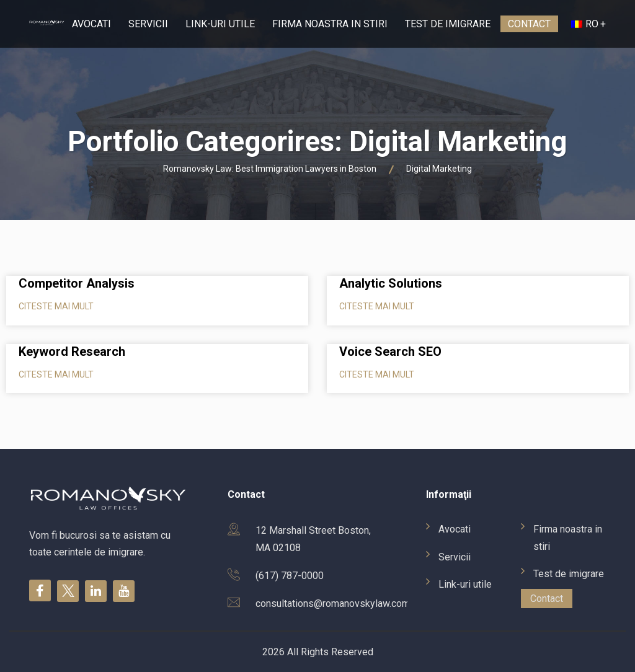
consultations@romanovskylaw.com (333, 603)
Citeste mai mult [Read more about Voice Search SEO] (377, 374)
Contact (529, 24)
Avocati (91, 24)
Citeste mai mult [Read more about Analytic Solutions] (377, 306)
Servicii (148, 24)
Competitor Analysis (77, 283)
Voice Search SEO (390, 351)
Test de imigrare (448, 24)
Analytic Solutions (391, 283)
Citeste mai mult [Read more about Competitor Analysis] (56, 306)
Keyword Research (72, 351)
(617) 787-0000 (290, 576)
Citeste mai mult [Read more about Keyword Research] (56, 374)
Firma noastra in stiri (330, 24)
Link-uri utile (220, 24)
